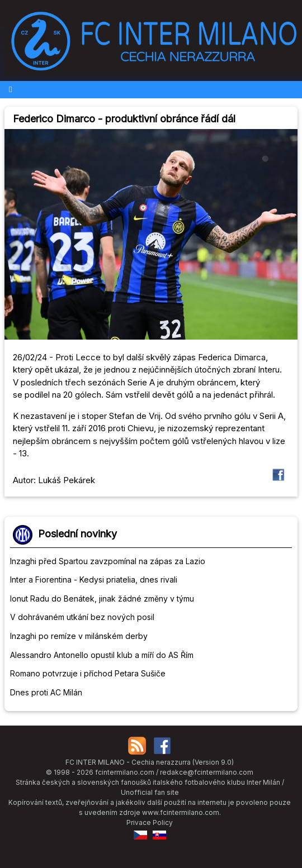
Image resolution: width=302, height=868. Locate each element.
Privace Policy (150, 822)
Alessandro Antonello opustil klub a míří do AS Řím (102, 655)
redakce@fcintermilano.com (207, 772)
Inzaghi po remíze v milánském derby (79, 636)
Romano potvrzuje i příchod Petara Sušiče (88, 673)
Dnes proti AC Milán (46, 692)
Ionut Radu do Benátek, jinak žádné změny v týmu (102, 598)
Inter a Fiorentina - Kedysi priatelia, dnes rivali (94, 580)
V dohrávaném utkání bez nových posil (82, 617)
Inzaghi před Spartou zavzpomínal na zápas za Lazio (108, 561)
